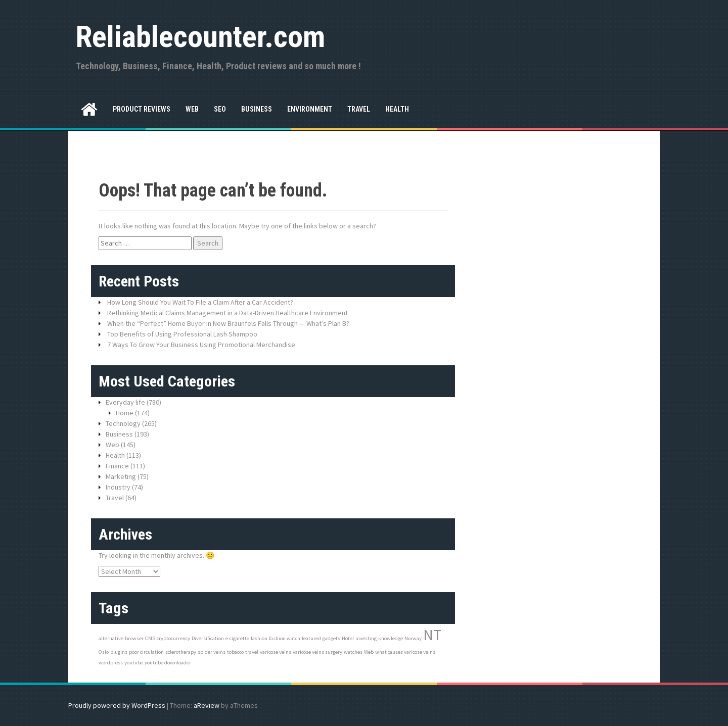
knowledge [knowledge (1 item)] (391, 638)
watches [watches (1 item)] (353, 652)
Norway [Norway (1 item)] (413, 638)
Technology (123, 423)
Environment (310, 109)
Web (192, 109)
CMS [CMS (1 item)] (150, 638)
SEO (220, 109)
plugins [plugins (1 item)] (119, 652)
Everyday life (125, 402)
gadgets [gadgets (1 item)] (331, 638)
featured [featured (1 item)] (311, 638)
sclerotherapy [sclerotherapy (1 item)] (181, 652)
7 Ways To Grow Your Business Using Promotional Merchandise (201, 345)
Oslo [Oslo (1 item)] (104, 652)
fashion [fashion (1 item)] (259, 638)
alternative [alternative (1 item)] (111, 638)
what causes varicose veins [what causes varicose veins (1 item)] (405, 652)
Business (257, 109)
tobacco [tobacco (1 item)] (235, 652)
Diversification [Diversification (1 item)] (208, 638)
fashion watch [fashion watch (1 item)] (285, 638)
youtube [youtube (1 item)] (134, 663)
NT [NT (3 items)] (432, 635)
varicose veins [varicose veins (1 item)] (276, 652)
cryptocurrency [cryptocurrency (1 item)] (173, 638)
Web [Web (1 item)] (369, 652)
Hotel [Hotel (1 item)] (348, 638)
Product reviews (142, 109)
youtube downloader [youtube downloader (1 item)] (168, 663)
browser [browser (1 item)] (134, 638)
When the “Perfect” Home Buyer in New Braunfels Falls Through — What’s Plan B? (228, 323)
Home (125, 413)
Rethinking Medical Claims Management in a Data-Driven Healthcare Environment (227, 313)
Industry (118, 487)
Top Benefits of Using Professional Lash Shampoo (182, 334)
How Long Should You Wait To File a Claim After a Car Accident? (200, 302)
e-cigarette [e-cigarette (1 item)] (237, 638)
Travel (359, 109)
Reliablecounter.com (200, 37)
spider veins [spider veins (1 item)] (212, 652)
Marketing (121, 476)
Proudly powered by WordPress (117, 705)
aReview (207, 705)
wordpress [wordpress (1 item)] (111, 663)
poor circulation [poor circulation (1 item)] (146, 652)
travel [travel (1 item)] (252, 652)
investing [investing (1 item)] (366, 638)
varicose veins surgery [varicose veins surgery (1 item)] (317, 652)
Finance (117, 466)
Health (397, 109)
